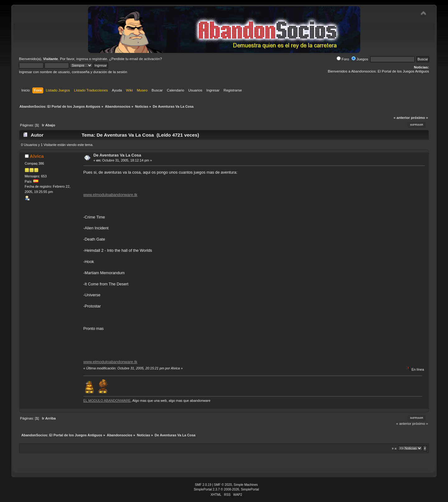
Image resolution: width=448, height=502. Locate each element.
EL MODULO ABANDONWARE (107, 401)
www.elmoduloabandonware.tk (110, 195)
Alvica (37, 156)
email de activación (145, 59)
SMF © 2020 (223, 485)
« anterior (402, 118)
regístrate (100, 59)
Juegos (360, 59)
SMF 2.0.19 (203, 485)
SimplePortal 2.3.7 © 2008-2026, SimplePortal (226, 489)
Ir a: (395, 448)
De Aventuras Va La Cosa (117, 155)
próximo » (420, 118)
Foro (343, 59)
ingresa (82, 59)
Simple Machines (246, 485)
